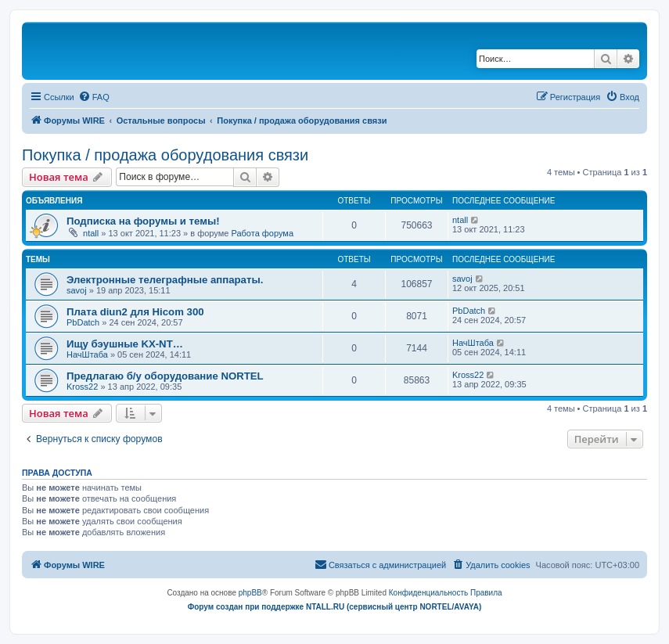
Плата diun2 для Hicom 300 (135, 312)
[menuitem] (94, 97)
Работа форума (262, 233)
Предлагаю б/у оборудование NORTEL (165, 376)
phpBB (250, 593)
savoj (77, 290)
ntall (91, 233)
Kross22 (82, 387)
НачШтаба (87, 354)
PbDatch (83, 322)
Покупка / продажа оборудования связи (165, 155)
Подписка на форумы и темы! (143, 221)
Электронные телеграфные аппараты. (165, 280)
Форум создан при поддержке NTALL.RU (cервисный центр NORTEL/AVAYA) (335, 607)
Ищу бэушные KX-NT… (125, 344)
